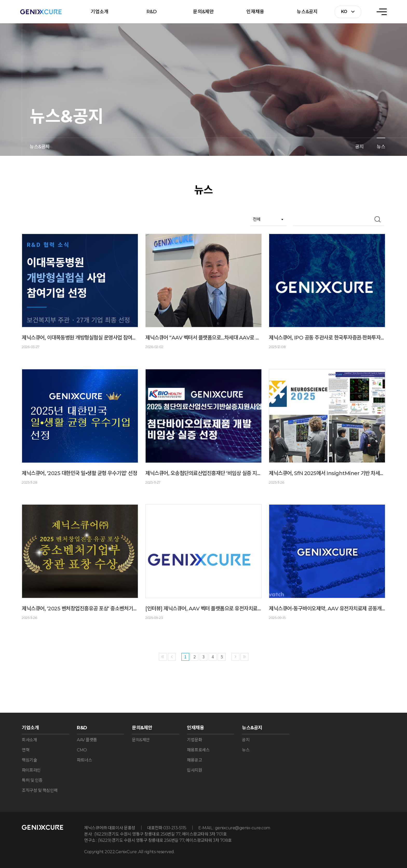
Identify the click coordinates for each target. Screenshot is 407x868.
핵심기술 (29, 760)
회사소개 (29, 740)
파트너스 (84, 760)
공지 (359, 147)
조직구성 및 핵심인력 (40, 790)
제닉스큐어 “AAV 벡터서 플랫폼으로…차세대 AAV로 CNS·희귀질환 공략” (203, 338)
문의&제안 (203, 12)
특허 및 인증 (32, 780)
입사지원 (194, 770)
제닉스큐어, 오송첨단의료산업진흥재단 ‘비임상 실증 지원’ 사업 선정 (203, 473)
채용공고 (194, 760)
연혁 (26, 750)
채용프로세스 (198, 750)
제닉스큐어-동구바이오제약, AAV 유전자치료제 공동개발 (327, 609)
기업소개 (100, 12)
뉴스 (381, 147)
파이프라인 (31, 770)
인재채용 (255, 12)
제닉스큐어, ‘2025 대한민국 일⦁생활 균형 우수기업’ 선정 (79, 473)
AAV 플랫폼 (87, 740)
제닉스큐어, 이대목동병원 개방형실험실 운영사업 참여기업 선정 (80, 338)
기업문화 (194, 740)
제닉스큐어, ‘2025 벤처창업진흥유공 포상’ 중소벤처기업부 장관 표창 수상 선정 (80, 609)
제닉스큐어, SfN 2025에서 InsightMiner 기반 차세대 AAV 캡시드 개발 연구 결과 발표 (327, 473)
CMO (82, 750)
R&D (152, 12)
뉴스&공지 (307, 12)
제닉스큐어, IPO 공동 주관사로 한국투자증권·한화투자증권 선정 (327, 338)
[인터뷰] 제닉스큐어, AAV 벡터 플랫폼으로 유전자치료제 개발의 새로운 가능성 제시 (203, 609)
